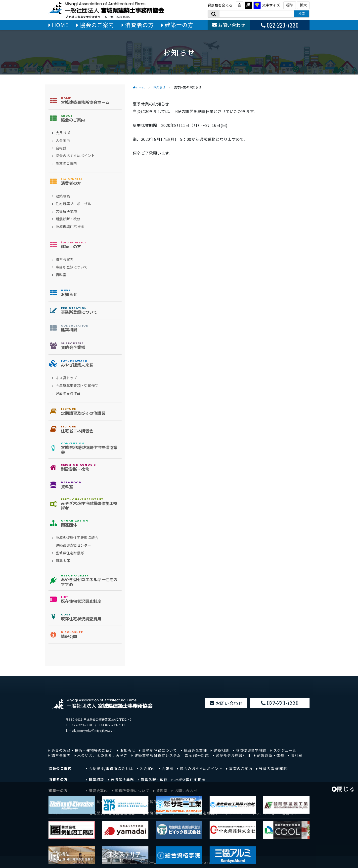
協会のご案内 (97, 25)
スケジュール (285, 750)
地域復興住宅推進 (70, 227)
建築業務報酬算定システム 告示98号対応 (172, 755)
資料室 (61, 275)
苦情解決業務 (66, 211)
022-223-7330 (283, 25)
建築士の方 (179, 25)
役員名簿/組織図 (273, 768)
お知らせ (159, 87)
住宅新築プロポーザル (73, 204)
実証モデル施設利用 (233, 755)
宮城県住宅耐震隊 (70, 553)
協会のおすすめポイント (75, 156)
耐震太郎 (63, 561)
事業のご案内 (66, 163)
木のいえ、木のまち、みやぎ (103, 755)
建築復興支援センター (73, 545)
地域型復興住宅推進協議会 (77, 538)
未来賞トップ (66, 378)
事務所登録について (72, 267)
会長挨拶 (63, 133)
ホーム (140, 87)
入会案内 (63, 140)
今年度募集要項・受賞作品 (77, 386)
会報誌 (61, 148)
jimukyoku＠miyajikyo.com (96, 730)
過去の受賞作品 (68, 393)
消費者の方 (139, 25)
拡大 (303, 5)
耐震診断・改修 (68, 219)
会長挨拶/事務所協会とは (111, 768)
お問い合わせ (232, 25)
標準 (290, 5)
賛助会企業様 (195, 750)
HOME (60, 25)
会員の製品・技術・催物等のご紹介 (83, 750)
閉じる (343, 789)
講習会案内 (65, 259)
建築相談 (63, 196)
